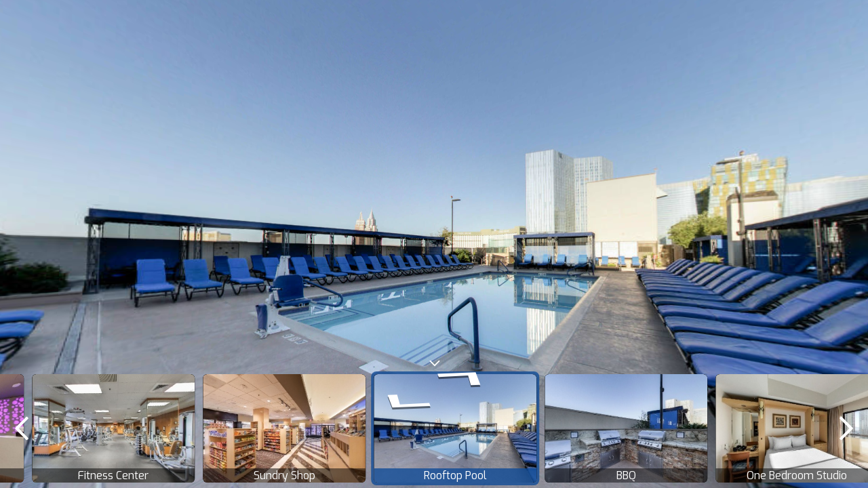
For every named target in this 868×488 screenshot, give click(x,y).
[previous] (22, 428)
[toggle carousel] (434, 360)
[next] (846, 428)
